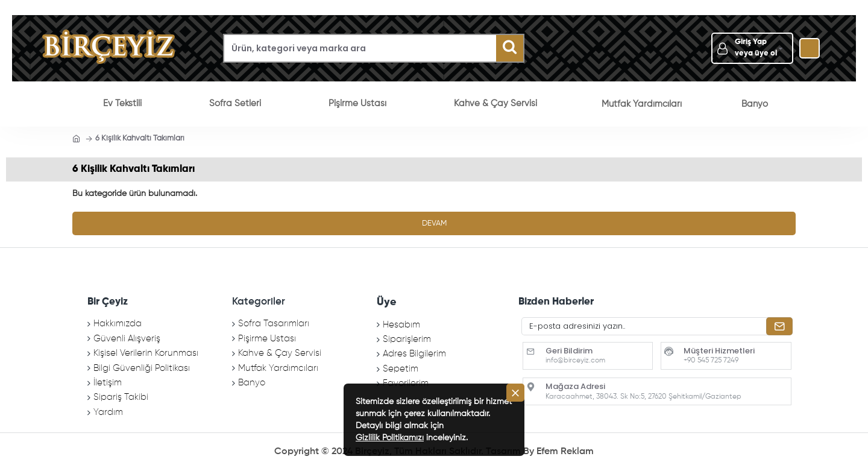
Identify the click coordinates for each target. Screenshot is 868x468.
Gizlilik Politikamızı (390, 438)
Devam (434, 223)
